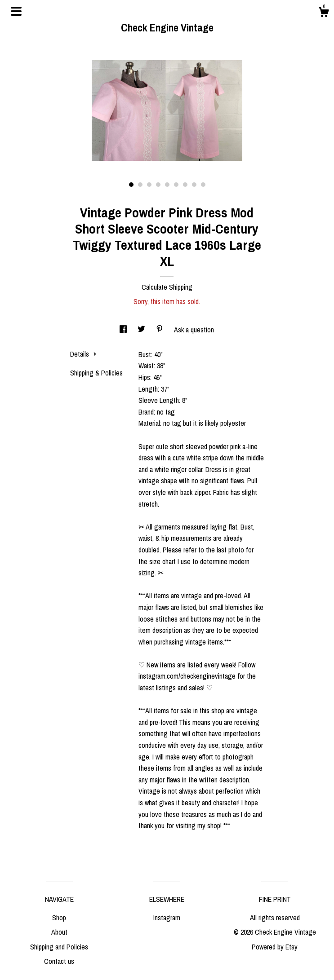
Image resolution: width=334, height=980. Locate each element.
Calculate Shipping (167, 287)
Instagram (167, 918)
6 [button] (176, 185)
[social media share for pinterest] (160, 330)
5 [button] (167, 185)
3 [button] (149, 185)
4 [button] (158, 185)
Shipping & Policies (96, 373)
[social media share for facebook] (124, 330)
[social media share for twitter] (142, 330)
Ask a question (194, 330)
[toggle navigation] (16, 11)
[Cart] (324, 13)
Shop (59, 918)
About (59, 932)
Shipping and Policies (59, 947)
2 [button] (140, 185)
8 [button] (194, 185)
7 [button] (185, 185)
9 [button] (203, 185)
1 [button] (131, 185)
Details (83, 354)
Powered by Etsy (275, 947)
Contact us (59, 961)
